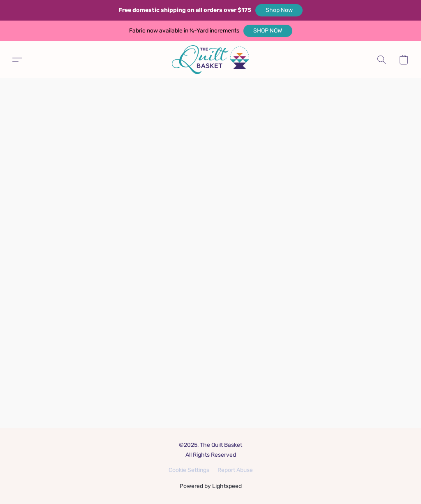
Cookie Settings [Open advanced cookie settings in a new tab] (189, 470)
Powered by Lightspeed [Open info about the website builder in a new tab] (211, 486)
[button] (279, 10)
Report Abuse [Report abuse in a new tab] (235, 470)
